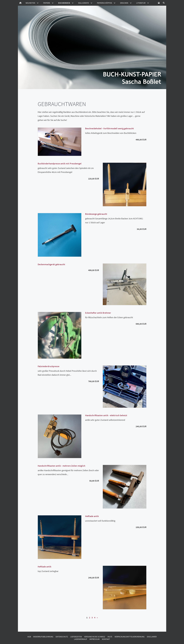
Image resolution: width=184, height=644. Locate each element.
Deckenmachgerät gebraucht (51, 264)
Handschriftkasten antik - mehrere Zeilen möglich (61, 466)
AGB (29, 637)
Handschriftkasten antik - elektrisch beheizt (106, 415)
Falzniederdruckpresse (49, 366)
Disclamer (152, 637)
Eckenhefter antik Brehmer (98, 313)
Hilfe (110, 637)
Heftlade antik (92, 516)
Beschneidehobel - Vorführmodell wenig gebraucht (109, 128)
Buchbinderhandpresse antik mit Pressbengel (60, 164)
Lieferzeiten (76, 637)
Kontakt (106, 639)
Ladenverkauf (81, 639)
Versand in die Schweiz (95, 637)
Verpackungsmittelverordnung (130, 637)
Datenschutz (62, 637)
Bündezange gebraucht (96, 214)
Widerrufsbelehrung (43, 637)
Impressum (95, 639)
